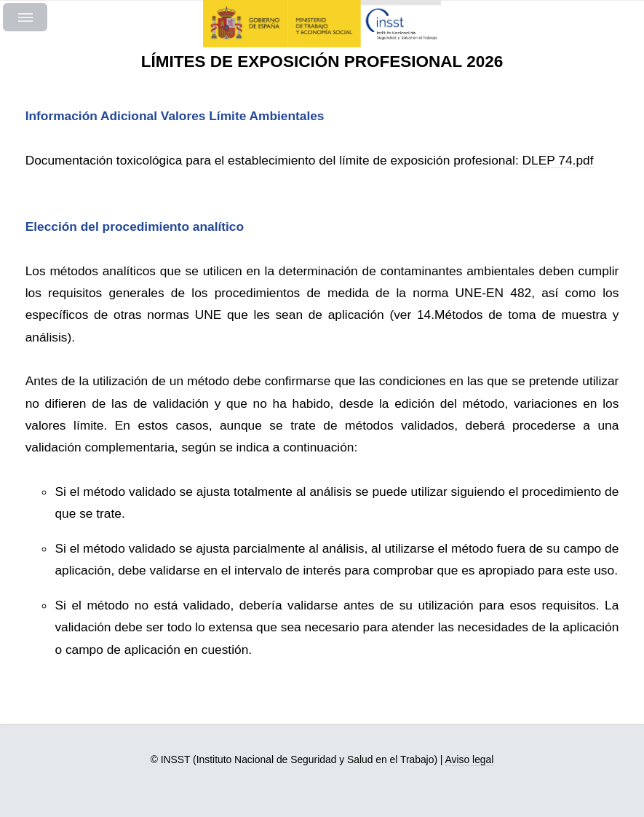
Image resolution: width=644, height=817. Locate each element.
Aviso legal (470, 759)
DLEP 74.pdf (558, 160)
